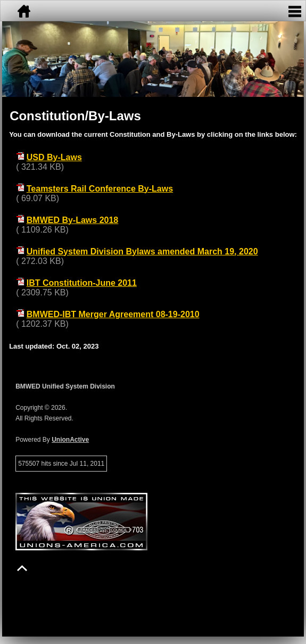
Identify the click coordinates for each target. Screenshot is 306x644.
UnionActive (70, 440)
